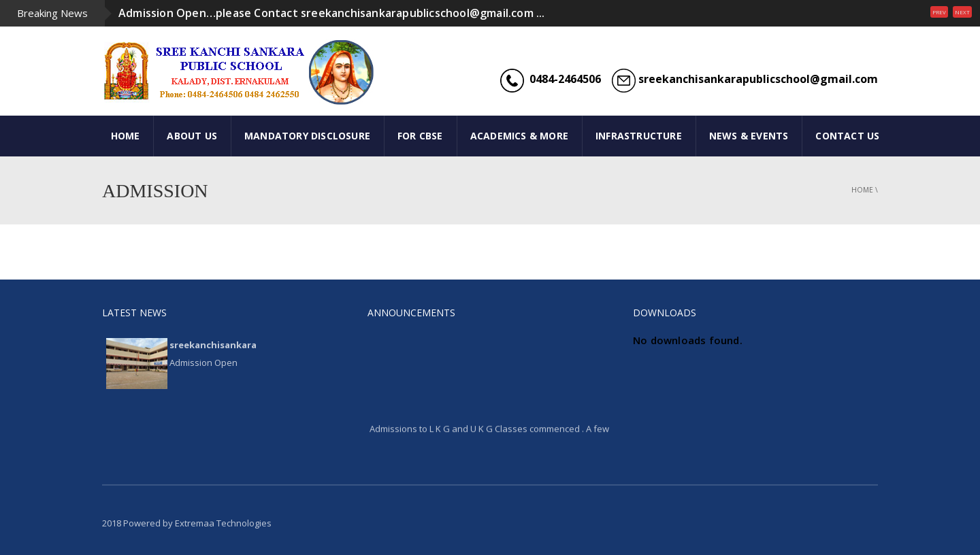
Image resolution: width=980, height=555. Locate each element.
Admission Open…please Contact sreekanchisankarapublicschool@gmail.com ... (332, 13)
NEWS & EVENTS (749, 136)
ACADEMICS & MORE (519, 136)
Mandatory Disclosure (307, 136)
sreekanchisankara (213, 345)
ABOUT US (192, 136)
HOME (126, 136)
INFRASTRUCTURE (639, 136)
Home (862, 190)
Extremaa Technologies (223, 523)
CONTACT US (847, 136)
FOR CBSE (420, 136)
